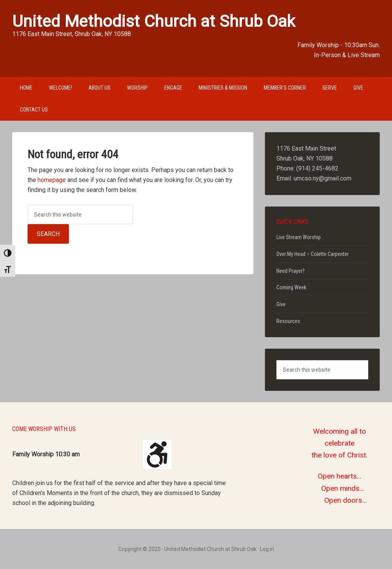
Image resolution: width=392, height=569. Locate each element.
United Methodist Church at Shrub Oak (154, 21)
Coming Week (291, 287)
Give (281, 304)
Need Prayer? (291, 271)
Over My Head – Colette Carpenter (313, 254)
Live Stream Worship (299, 237)
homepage (52, 180)
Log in (267, 549)
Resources (288, 321)
